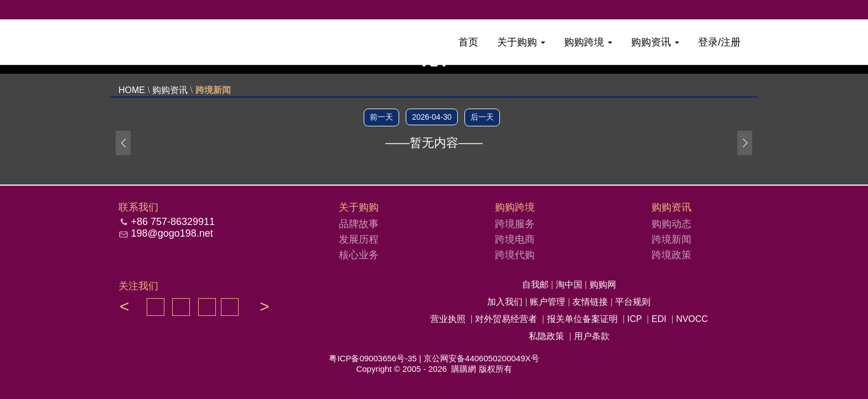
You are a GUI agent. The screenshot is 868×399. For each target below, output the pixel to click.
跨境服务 (515, 224)
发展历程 (359, 239)
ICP (634, 319)
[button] (745, 143)
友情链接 (591, 302)
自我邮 (536, 285)
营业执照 (448, 319)
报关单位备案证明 (582, 319)
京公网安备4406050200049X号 (481, 358)
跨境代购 (515, 255)
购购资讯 (655, 42)
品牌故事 (359, 224)
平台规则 (633, 302)
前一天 (381, 117)
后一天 (482, 117)
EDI (659, 319)
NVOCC (692, 319)
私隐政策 (546, 336)
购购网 (603, 285)
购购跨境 (588, 42)
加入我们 (506, 302)
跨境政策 (671, 255)
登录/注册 (719, 42)
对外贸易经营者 (506, 319)
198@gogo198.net (172, 233)
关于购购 (521, 42)
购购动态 (671, 224)
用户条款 (592, 336)
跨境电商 (515, 239)
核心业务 (359, 255)
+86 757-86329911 (173, 222)
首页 (468, 42)
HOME (132, 90)
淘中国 (570, 285)
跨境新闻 (213, 90)
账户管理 (549, 302)
